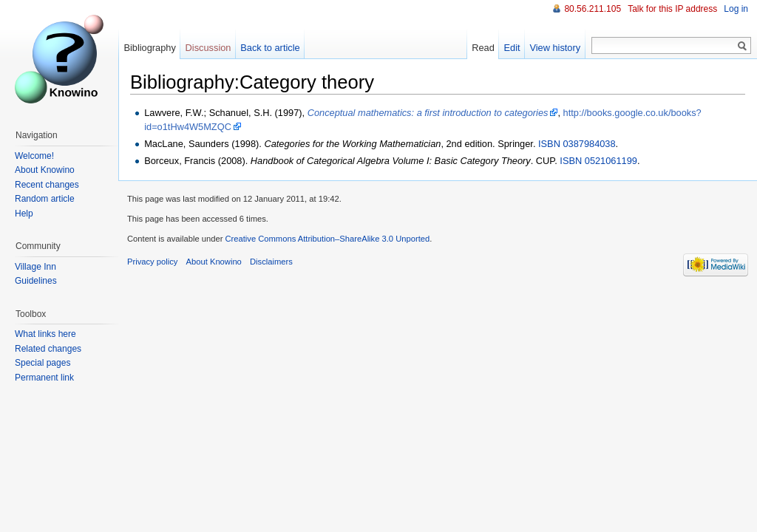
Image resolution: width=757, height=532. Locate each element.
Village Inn (35, 267)
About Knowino (45, 170)
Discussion (208, 48)
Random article (45, 199)
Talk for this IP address (672, 9)
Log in (736, 9)
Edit (512, 48)
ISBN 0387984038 (577, 144)
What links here (45, 334)
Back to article (270, 48)
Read (483, 48)
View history (555, 48)
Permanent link (44, 378)
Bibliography (149, 48)
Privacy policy (152, 262)
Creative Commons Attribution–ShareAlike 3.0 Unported (327, 239)
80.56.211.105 (593, 9)
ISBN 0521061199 (598, 161)
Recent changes (47, 185)
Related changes (48, 349)
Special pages (43, 363)
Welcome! (34, 156)
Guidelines (36, 281)
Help (24, 214)
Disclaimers (271, 262)
